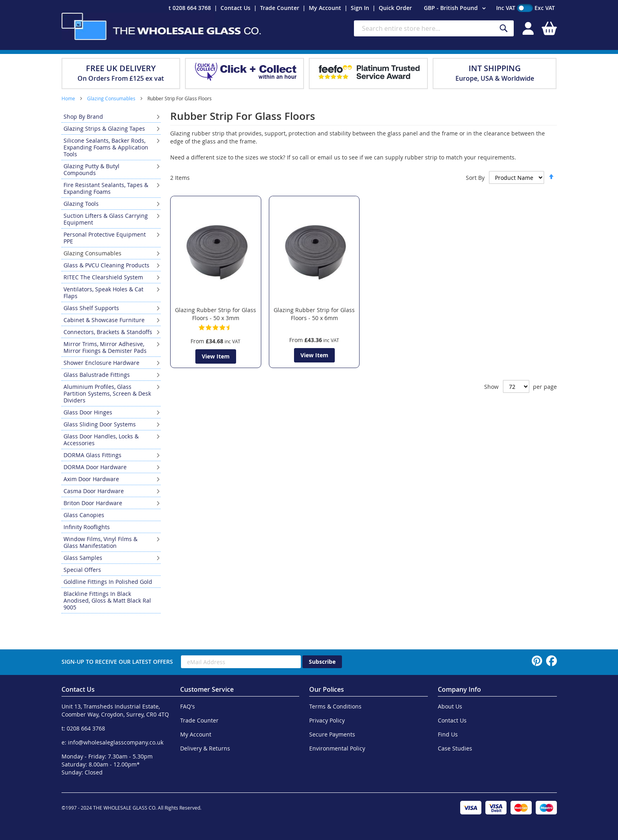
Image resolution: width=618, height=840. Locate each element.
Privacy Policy (327, 720)
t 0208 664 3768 (190, 8)
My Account (325, 8)
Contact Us (235, 8)
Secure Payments (332, 734)
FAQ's (188, 706)
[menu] (111, 362)
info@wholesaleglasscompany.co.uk (116, 742)
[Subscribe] (322, 662)
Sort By (475, 178)
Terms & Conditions (335, 706)
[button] (456, 8)
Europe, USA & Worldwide (495, 78)
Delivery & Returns (205, 748)
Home (69, 98)
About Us (450, 706)
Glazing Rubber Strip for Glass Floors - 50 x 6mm (314, 314)
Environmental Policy (337, 748)
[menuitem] (111, 116)
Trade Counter (280, 8)
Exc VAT (545, 8)
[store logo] (161, 26)
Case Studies (455, 748)
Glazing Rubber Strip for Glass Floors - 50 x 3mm (216, 314)
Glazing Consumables (112, 98)
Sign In (360, 8)
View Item (216, 356)
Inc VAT (506, 8)
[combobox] (434, 28)
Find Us (448, 734)
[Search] (504, 29)
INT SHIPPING (495, 68)
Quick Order (395, 8)
